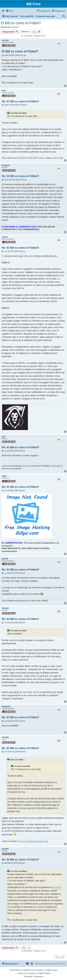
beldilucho (6, 707)
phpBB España (44, 973)
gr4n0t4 (5, 559)
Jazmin (5, 237)
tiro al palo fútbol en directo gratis (34, 841)
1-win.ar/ (57, 887)
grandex (5, 849)
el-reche (5, 40)
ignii (4, 437)
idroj (4, 91)
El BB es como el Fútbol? (21, 23)
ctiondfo (5, 737)
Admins (16, 27)
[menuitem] (9, 11)
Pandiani (6, 608)
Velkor (4, 476)
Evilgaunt (6, 165)
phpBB (26, 970)
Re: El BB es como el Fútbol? (20, 101)
